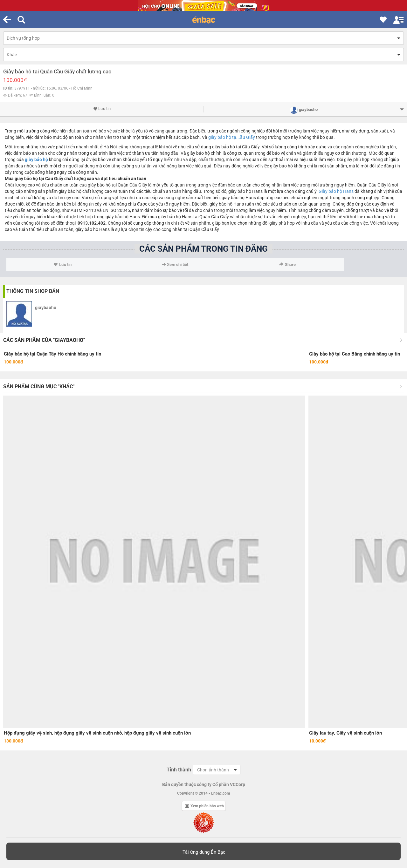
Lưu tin (102, 109)
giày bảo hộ (36, 159)
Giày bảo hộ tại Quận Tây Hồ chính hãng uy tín (52, 354)
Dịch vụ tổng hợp (23, 38)
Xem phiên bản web (204, 806)
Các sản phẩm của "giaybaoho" (44, 340)
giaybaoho (46, 308)
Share (287, 264)
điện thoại (66, 223)
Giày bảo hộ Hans (336, 191)
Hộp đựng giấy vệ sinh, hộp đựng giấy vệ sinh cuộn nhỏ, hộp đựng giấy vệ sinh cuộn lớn (97, 733)
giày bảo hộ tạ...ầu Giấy (232, 137)
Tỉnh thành (179, 770)
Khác (12, 55)
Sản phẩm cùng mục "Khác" (39, 387)
